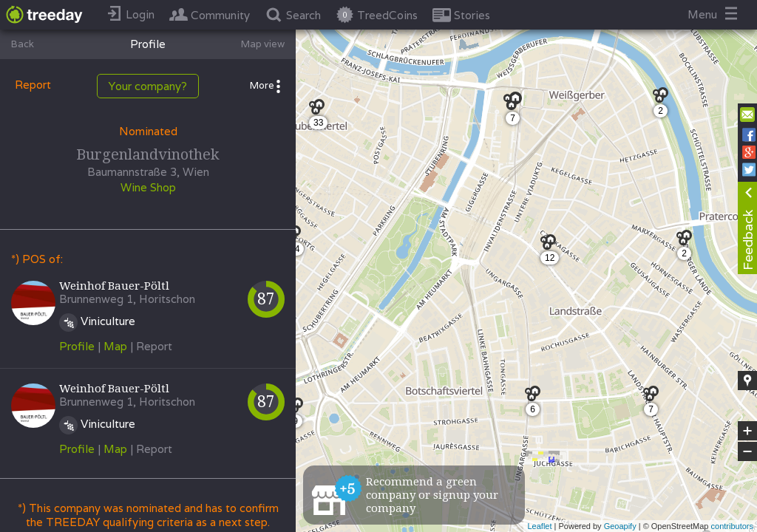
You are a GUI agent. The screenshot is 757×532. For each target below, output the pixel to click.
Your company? (148, 86)
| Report (151, 346)
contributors (732, 526)
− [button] (747, 451)
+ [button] (748, 431)
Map (115, 346)
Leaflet (539, 526)
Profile (77, 346)
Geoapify (620, 526)
